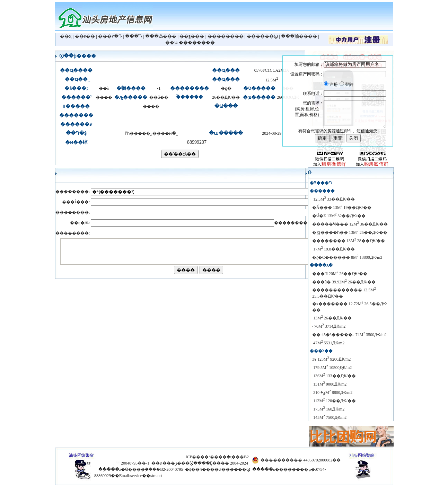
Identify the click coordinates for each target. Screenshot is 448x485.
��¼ (172, 42)
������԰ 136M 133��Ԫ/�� (334, 376)
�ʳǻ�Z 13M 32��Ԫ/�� (339, 216)
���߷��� (161, 36)
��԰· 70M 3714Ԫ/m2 (329, 326)
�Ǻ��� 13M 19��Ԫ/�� (342, 208)
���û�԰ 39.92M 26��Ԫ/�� (344, 282)
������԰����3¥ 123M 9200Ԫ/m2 (331, 359)
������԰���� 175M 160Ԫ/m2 (328, 409)
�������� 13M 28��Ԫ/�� (349, 241)
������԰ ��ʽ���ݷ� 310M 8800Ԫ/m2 (332, 393)
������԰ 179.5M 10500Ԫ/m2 (332, 368)
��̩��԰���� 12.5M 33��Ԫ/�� (333, 199)
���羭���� (299, 36)
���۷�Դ (110, 36)
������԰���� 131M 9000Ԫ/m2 (329, 384)
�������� (226, 36)
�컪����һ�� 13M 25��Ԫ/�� (350, 232)
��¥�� (85, 36)
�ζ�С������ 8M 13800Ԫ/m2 (347, 257)
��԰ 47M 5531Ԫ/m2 (328, 343)
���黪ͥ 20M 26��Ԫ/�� (340, 274)
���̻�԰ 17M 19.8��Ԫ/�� (333, 249)
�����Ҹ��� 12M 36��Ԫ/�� (350, 224)
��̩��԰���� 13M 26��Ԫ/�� (332, 318)
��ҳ (66, 36)
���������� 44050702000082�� (301, 460)
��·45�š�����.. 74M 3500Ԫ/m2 (349, 335)
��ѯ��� (192, 36)
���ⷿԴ (134, 36)
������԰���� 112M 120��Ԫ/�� (334, 401)
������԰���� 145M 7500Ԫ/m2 (329, 417)
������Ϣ (262, 36)
